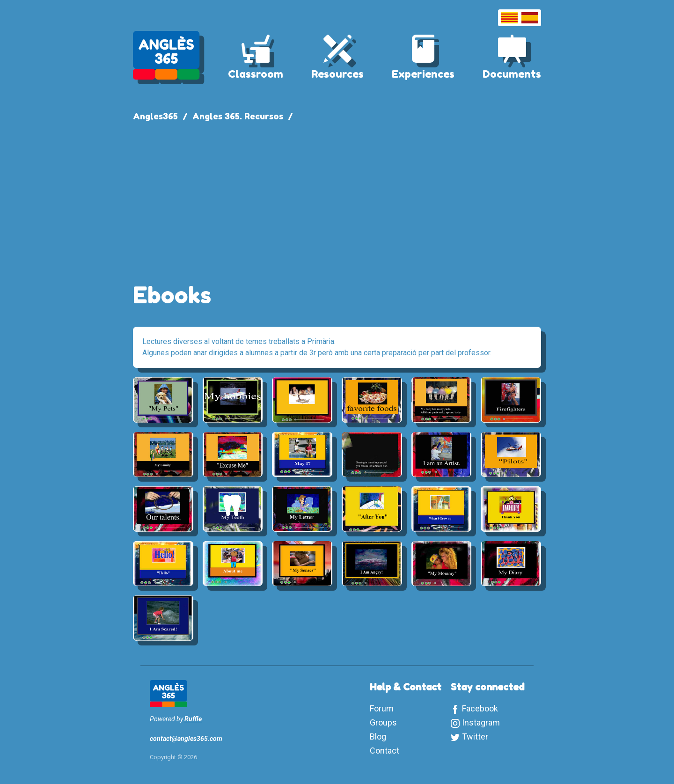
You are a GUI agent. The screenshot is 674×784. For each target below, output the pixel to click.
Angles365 (155, 116)
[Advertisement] (337, 198)
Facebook (480, 708)
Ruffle (193, 719)
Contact (385, 751)
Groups (383, 722)
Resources (337, 74)
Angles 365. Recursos (238, 116)
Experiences (423, 74)
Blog (378, 736)
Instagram (481, 722)
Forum (382, 708)
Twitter (475, 736)
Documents (512, 74)
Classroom (256, 74)
